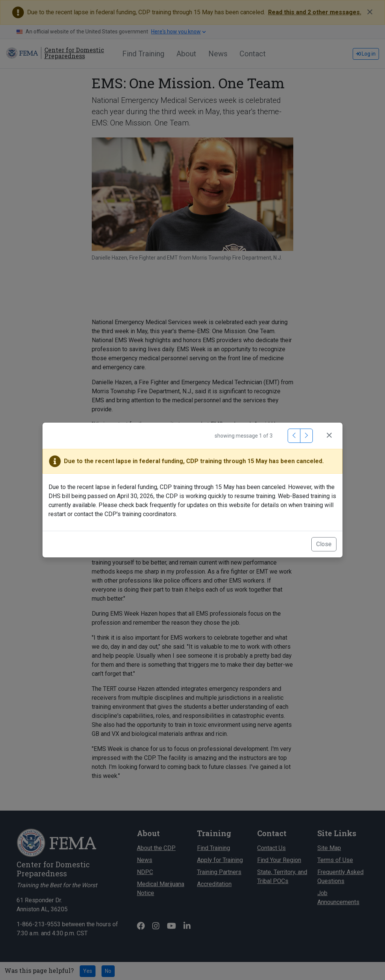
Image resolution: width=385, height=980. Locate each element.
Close (324, 544)
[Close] (329, 436)
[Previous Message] (294, 436)
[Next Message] (306, 436)
